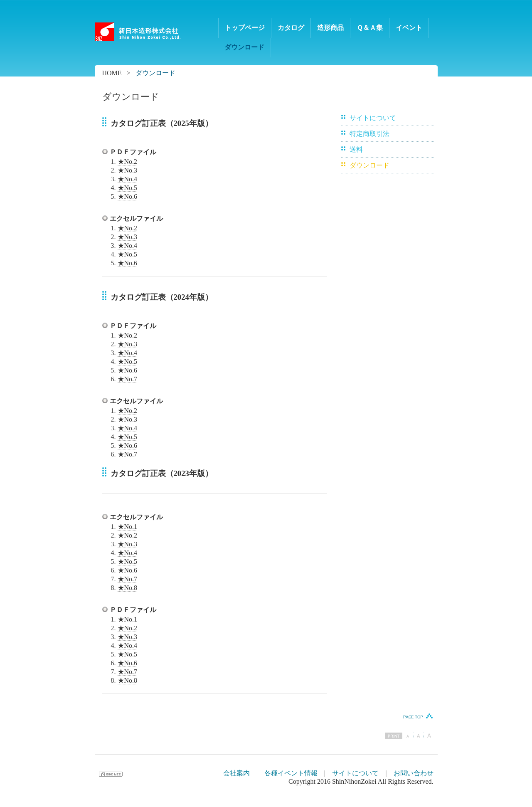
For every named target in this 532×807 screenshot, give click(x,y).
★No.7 (128, 379)
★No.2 (128, 162)
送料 (356, 149)
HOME (112, 73)
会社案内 (236, 773)
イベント (409, 28)
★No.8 (128, 588)
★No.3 (128, 170)
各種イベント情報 (291, 773)
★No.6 (128, 196)
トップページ (245, 28)
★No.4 (128, 179)
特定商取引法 (369, 134)
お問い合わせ (414, 773)
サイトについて (373, 118)
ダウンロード (244, 47)
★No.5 (128, 188)
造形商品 (330, 28)
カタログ (291, 28)
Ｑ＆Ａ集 (370, 28)
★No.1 (128, 527)
